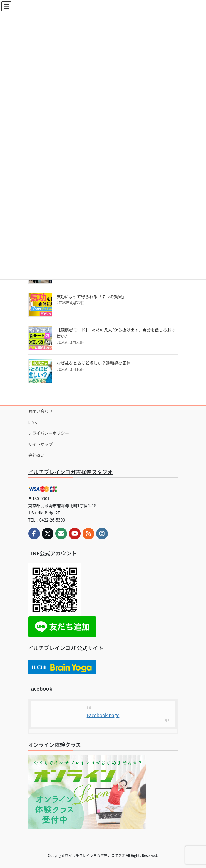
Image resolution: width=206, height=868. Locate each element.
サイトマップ (41, 444)
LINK (33, 422)
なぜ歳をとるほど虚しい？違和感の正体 (94, 363)
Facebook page (103, 715)
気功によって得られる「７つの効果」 (92, 296)
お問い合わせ (41, 411)
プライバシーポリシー (49, 433)
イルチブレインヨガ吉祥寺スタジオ (71, 472)
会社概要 (36, 455)
